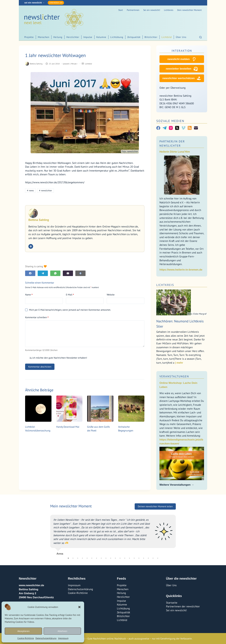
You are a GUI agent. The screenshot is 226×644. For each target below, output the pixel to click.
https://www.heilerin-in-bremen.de (181, 270)
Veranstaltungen (174, 376)
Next (178, 534)
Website (111, 295)
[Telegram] (43, 273)
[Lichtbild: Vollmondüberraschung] (38, 409)
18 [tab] (148, 558)
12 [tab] (120, 558)
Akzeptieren (23, 631)
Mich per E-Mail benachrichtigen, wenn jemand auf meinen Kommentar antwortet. (68, 310)
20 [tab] (158, 558)
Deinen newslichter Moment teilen (155, 506)
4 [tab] (82, 558)
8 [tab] (101, 558)
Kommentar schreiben (37, 317)
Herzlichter (73, 37)
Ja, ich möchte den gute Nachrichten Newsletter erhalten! (56, 358)
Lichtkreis (169, 10)
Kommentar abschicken (40, 367)
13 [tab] (125, 558)
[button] (79, 607)
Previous (48, 534)
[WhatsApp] (55, 273)
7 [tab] (97, 558)
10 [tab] (111, 558)
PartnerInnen (133, 10)
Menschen (44, 37)
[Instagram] (171, 128)
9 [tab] (106, 558)
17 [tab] (144, 558)
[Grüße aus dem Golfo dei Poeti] (100, 409)
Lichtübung (117, 37)
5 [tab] (87, 558)
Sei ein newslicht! (152, 10)
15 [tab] (134, 558)
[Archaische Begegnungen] (131, 409)
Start (121, 10)
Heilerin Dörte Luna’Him (175, 152)
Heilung (58, 37)
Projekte (29, 37)
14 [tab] (129, 558)
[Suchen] (200, 37)
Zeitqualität (134, 37)
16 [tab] (139, 558)
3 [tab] (78, 558)
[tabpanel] (113, 534)
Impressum (63, 638)
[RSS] (190, 128)
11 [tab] (115, 558)
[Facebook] (30, 273)
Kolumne (101, 37)
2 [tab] (73, 558)
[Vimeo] (183, 128)
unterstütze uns (56, 3)
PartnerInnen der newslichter (183, 606)
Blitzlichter (151, 37)
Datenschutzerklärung (46, 638)
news (30, 190)
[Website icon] (31, 246)
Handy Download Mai (68, 427)
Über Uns (181, 37)
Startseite (172, 603)
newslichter (46, 190)
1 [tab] (68, 558)
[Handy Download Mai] (69, 409)
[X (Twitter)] (177, 128)
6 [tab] (92, 558)
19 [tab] (153, 558)
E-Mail (70, 295)
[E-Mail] (68, 273)
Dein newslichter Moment (189, 10)
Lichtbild (167, 37)
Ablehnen (62, 631)
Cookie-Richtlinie (26, 638)
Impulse (88, 37)
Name (29, 295)
